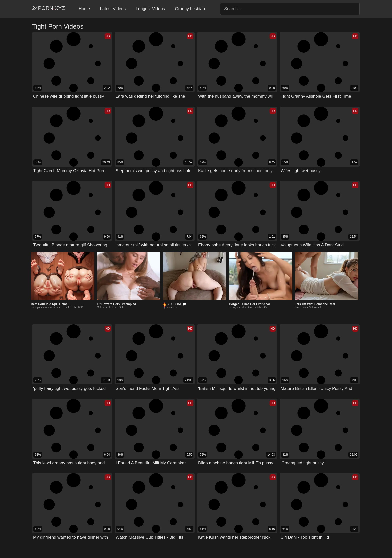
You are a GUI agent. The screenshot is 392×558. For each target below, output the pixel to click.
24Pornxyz (54, 9)
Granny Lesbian (201, 9)
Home (95, 9)
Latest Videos (124, 9)
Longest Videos (161, 9)
